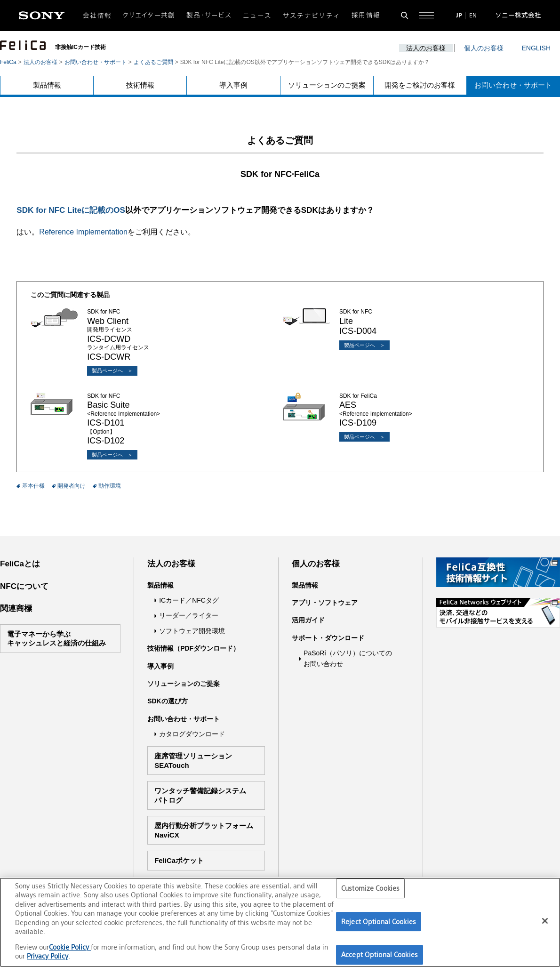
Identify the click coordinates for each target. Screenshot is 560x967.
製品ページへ (107, 371)
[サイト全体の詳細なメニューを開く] (427, 15)
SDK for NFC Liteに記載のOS (71, 210)
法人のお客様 (426, 48)
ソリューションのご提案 (327, 85)
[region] (280, 922)
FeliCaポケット (179, 860)
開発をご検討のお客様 (420, 85)
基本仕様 (33, 486)
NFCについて (24, 586)
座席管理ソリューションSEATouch (193, 761)
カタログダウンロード (192, 734)
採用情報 (366, 15)
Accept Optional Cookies (380, 955)
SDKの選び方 (168, 701)
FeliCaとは (20, 564)
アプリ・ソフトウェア (325, 603)
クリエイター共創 (149, 15)
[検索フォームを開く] (404, 15)
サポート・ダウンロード (328, 638)
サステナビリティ (312, 16)
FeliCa (8, 62)
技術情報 (140, 85)
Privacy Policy (48, 956)
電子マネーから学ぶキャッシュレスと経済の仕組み (56, 639)
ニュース (257, 16)
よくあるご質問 (153, 62)
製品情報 (47, 85)
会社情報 (97, 16)
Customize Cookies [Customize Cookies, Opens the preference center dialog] (370, 888)
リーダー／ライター (189, 615)
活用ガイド (308, 620)
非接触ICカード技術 (80, 47)
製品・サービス (209, 15)
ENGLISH (536, 48)
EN (473, 15)
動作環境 (110, 486)
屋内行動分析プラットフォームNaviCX (204, 830)
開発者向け (72, 486)
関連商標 (16, 608)
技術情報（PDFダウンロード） (193, 648)
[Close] (545, 921)
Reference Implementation (83, 232)
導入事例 (233, 85)
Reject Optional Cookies (379, 922)
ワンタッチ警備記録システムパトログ (200, 795)
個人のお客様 (484, 48)
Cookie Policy (70, 947)
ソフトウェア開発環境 (192, 631)
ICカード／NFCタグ (189, 600)
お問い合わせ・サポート (96, 62)
